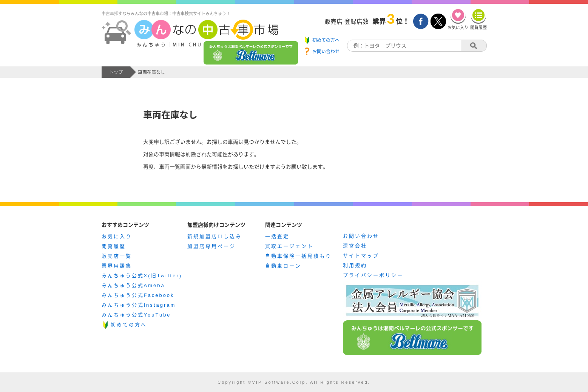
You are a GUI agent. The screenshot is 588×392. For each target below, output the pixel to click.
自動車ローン (283, 266)
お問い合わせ (361, 236)
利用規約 (355, 265)
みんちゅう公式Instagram (139, 305)
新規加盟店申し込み (215, 236)
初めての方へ (129, 325)
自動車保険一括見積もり (298, 256)
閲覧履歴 (114, 246)
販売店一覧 (117, 256)
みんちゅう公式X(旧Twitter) (142, 276)
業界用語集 (117, 266)
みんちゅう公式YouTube (136, 315)
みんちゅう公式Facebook (138, 295)
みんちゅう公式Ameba (133, 285)
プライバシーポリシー (373, 275)
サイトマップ (361, 256)
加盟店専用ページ (211, 246)
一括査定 (277, 236)
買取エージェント (289, 246)
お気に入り (117, 236)
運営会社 (355, 246)
